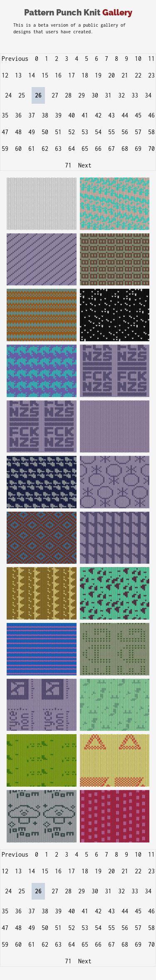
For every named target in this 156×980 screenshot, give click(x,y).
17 (72, 75)
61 (32, 149)
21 (125, 75)
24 (8, 95)
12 (5, 75)
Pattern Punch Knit (78, 12)
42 (98, 115)
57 (138, 132)
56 (125, 132)
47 (5, 132)
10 (138, 59)
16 (58, 75)
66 (98, 149)
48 (18, 132)
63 (58, 149)
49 (32, 132)
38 (45, 115)
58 (151, 132)
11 (151, 59)
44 (125, 115)
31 (108, 95)
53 (85, 132)
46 (151, 115)
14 (32, 75)
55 (111, 132)
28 (68, 95)
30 (95, 95)
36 (18, 115)
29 (82, 95)
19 (98, 75)
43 (111, 115)
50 (45, 132)
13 (18, 75)
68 (125, 149)
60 (18, 149)
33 (135, 95)
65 (85, 149)
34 (148, 95)
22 (138, 75)
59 (5, 149)
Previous (15, 59)
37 (32, 115)
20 (111, 75)
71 (68, 165)
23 (151, 75)
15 (45, 75)
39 (58, 115)
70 (151, 149)
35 (5, 115)
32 (121, 95)
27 (55, 95)
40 (72, 115)
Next (85, 165)
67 (111, 149)
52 (72, 132)
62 (45, 149)
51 (58, 132)
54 (98, 132)
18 (85, 75)
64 (72, 149)
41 (85, 115)
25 (22, 95)
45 (138, 115)
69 (138, 149)
